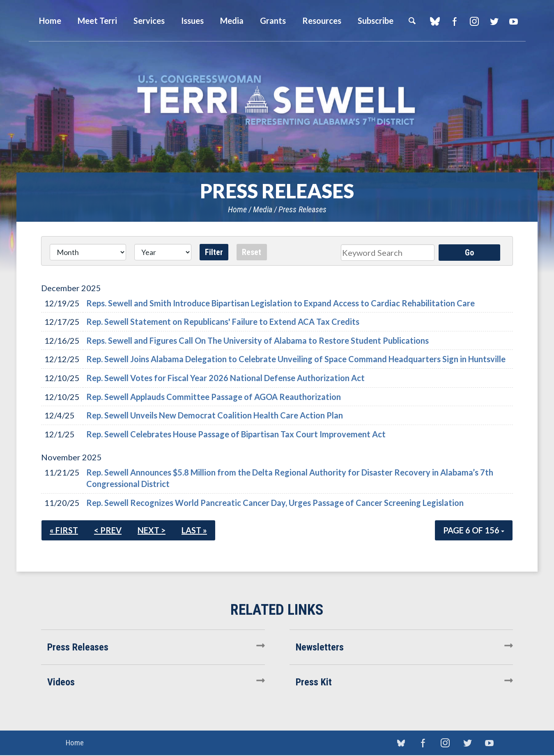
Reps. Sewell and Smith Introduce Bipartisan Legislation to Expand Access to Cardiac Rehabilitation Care (280, 303)
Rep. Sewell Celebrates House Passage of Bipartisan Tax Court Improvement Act (236, 434)
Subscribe (376, 21)
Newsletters (320, 647)
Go (469, 253)
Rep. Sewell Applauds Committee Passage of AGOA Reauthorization (214, 397)
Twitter (494, 21)
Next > (152, 530)
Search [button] (412, 21)
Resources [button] (322, 21)
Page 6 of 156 (474, 530)
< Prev (108, 530)
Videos (61, 682)
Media (263, 209)
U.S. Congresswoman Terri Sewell (277, 100)
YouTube (514, 21)
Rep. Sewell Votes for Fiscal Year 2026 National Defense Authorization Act (225, 378)
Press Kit (314, 682)
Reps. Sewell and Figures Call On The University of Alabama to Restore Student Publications (257, 340)
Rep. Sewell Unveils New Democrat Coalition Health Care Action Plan (215, 415)
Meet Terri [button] (97, 21)
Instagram (475, 21)
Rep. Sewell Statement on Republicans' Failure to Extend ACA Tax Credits (223, 322)
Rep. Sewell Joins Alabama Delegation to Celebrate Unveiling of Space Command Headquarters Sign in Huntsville (296, 359)
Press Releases (302, 209)
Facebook (455, 21)
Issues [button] (192, 21)
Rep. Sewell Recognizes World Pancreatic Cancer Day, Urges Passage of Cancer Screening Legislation (275, 503)
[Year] (163, 252)
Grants (273, 21)
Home (237, 209)
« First (64, 530)
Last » (194, 530)
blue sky (435, 21)
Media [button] (232, 21)
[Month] (88, 252)
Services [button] (149, 21)
